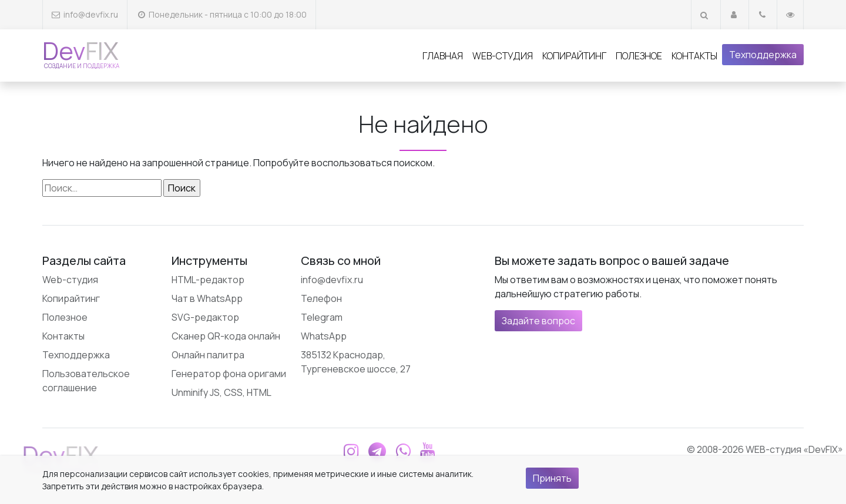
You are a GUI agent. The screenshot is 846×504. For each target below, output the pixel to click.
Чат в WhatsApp (207, 298)
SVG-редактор (205, 317)
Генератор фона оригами (229, 374)
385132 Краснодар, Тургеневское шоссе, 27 (356, 362)
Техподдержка (763, 55)
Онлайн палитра (208, 355)
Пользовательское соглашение (86, 381)
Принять (552, 478)
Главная (443, 56)
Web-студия (503, 56)
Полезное (639, 56)
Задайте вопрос (538, 321)
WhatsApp (324, 336)
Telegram (322, 317)
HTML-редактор (208, 280)
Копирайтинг (574, 56)
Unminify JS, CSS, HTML (221, 392)
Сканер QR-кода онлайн (226, 336)
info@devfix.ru (91, 14)
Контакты (694, 56)
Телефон (321, 298)
